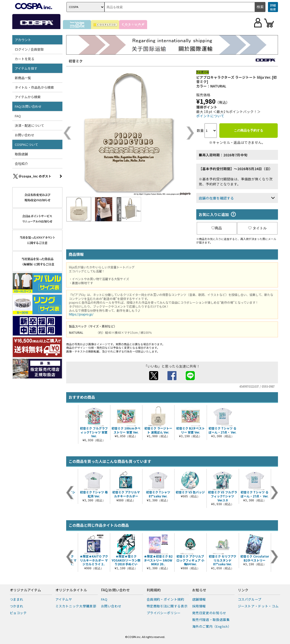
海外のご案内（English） (212, 626)
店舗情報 (199, 599)
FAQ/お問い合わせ (28, 106)
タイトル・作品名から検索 (34, 87)
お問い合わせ (25, 135)
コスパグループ (250, 599)
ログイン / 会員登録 (29, 49)
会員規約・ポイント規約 (165, 599)
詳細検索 (273, 7)
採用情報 (199, 606)
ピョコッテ (18, 613)
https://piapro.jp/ (81, 314)
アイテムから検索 (28, 97)
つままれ (17, 599)
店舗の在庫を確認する (216, 198)
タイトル (257, 228)
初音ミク (76, 61)
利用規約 (154, 590)
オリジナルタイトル (71, 590)
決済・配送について (29, 125)
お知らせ (199, 590)
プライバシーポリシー (164, 613)
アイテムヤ (64, 599)
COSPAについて (26, 144)
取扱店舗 (21, 154)
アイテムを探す (26, 68)
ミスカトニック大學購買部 (76, 606)
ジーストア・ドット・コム (258, 606)
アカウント (23, 40)
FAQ (18, 116)
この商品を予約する (249, 130)
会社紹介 (21, 164)
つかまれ (17, 606)
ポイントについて (210, 116)
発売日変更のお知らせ (209, 613)
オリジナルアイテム (25, 590)
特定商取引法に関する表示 (167, 606)
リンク (243, 590)
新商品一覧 (23, 78)
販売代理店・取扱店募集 (211, 620)
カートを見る (25, 59)
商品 (217, 228)
